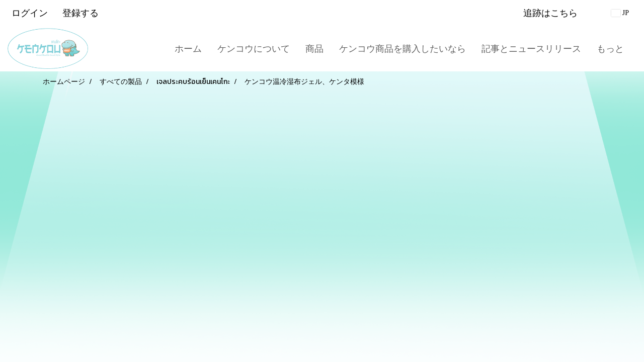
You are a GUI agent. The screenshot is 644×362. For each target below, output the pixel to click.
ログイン (30, 13)
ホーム (188, 49)
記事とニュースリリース (531, 49)
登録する (80, 13)
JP (620, 13)
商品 (314, 49)
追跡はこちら (550, 13)
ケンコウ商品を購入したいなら (403, 49)
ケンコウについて (254, 49)
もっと (610, 49)
